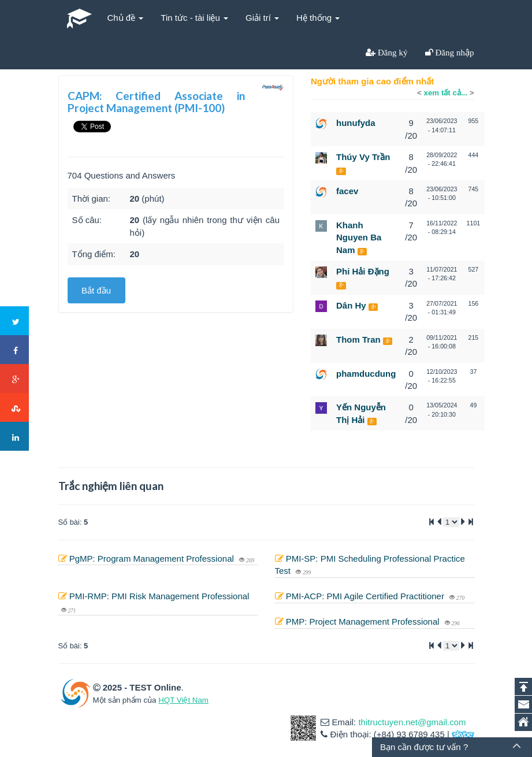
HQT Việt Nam (183, 700)
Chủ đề (126, 18)
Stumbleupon (15, 408)
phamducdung (366, 374)
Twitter (15, 321)
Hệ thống (318, 18)
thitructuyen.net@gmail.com (412, 722)
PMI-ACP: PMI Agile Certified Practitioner (366, 596)
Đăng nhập (454, 52)
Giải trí (262, 18)
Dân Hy (351, 305)
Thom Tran (358, 339)
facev (347, 191)
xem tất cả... (446, 93)
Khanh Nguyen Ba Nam (359, 238)
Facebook (15, 350)
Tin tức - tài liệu (194, 18)
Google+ (15, 379)
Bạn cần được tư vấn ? (424, 747)
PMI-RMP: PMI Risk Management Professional (159, 596)
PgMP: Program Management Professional (153, 559)
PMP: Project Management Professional (364, 621)
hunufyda (356, 123)
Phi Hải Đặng (363, 271)
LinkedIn (15, 437)
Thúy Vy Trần (363, 157)
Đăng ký (392, 52)
